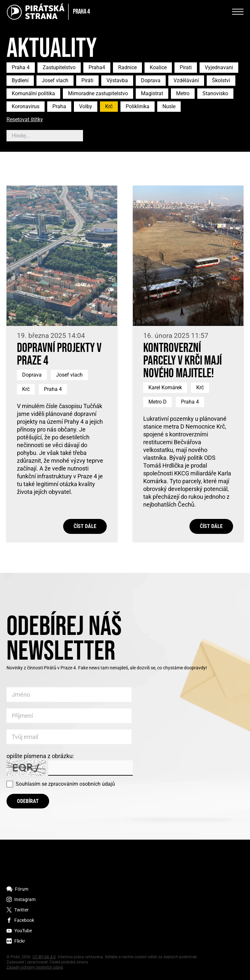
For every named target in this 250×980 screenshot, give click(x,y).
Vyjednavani (219, 67)
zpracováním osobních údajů (82, 784)
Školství (221, 80)
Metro (183, 93)
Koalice (158, 67)
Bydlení (20, 80)
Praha (59, 106)
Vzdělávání (186, 80)
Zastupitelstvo (59, 67)
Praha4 (97, 67)
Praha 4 (21, 67)
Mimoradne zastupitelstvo (98, 93)
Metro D (158, 402)
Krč (109, 106)
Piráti (87, 80)
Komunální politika (33, 93)
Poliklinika (138, 106)
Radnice (127, 67)
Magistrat (152, 93)
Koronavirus (26, 106)
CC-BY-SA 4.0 (44, 957)
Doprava (151, 80)
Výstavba (117, 80)
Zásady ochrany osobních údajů (35, 967)
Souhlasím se (65, 784)
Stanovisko (215, 93)
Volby (86, 106)
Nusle (169, 106)
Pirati (186, 67)
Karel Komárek (165, 387)
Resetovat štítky (25, 120)
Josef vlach (55, 80)
